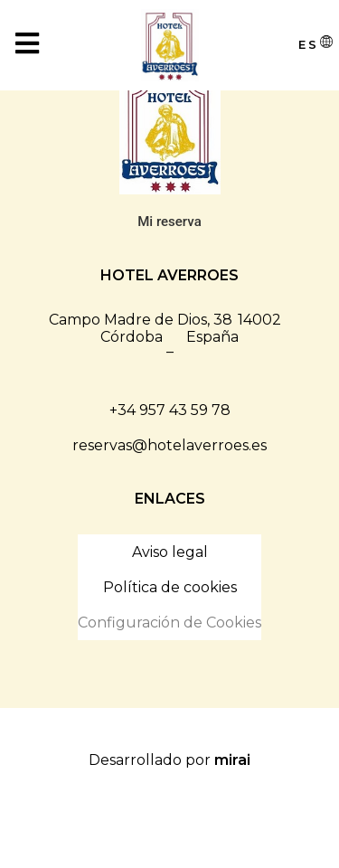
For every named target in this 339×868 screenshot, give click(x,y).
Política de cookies (170, 587)
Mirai (232, 760)
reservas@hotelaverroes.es (169, 445)
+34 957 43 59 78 (170, 410)
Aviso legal (170, 552)
